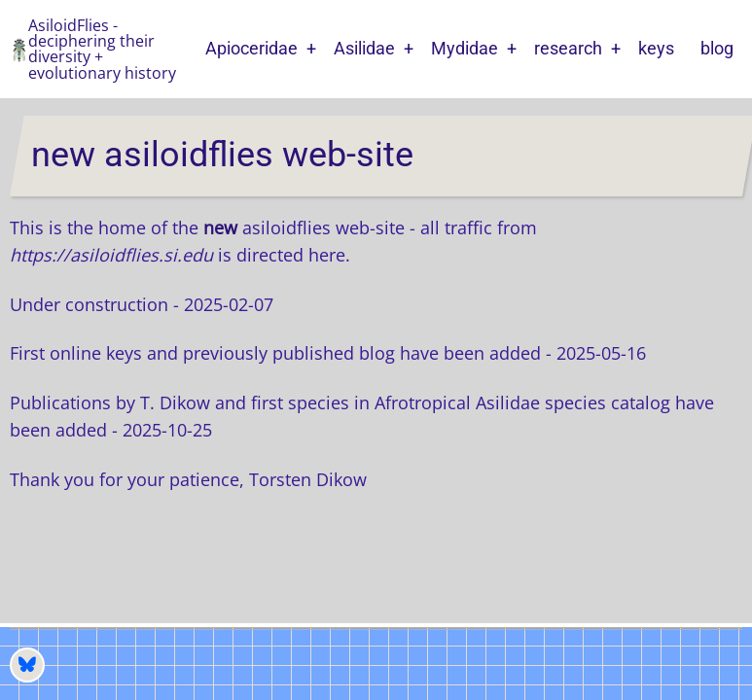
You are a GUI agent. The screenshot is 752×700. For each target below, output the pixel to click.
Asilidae (364, 48)
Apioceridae (251, 48)
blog (717, 48)
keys (656, 48)
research (568, 48)
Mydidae (465, 48)
